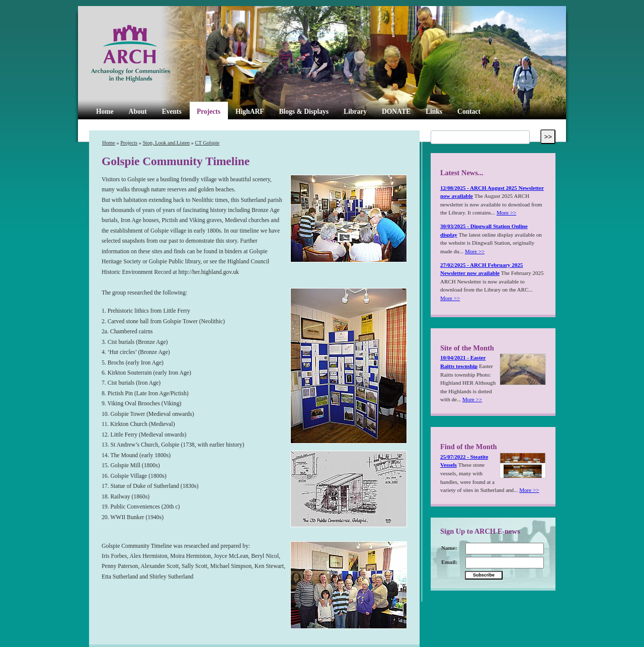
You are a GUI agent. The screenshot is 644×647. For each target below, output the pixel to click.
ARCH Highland (147, 54)
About (138, 112)
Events (172, 112)
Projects (209, 112)
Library (355, 112)
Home (105, 112)
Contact (469, 112)
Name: (449, 548)
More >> (506, 212)
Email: (449, 562)
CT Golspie (208, 143)
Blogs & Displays (304, 112)
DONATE (396, 112)
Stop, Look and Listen (166, 143)
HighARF (250, 112)
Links (434, 112)
